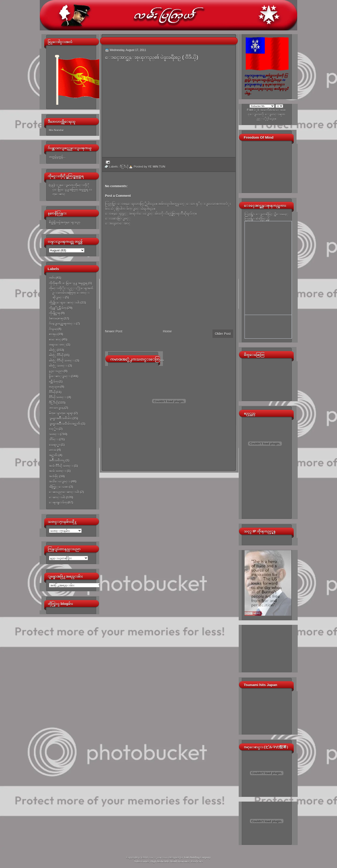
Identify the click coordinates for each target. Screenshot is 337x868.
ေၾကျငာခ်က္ (58, 502)
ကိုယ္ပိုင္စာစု (55, 313)
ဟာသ (53, 450)
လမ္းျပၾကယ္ (158, 857)
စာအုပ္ (53, 334)
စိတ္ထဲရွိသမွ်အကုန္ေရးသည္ (65, 222)
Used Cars (197, 861)
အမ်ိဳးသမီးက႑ (57, 460)
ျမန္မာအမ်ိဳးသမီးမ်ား (60, 418)
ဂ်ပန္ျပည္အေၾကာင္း (62, 324)
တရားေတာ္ (57, 345)
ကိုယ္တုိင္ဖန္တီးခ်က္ (58, 308)
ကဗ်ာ (52, 278)
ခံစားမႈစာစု (56, 318)
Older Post (223, 334)
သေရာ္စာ (55, 445)
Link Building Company (197, 857)
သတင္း (54, 434)
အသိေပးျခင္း (60, 481)
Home (167, 331)
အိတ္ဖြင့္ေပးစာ (59, 487)
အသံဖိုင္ (54, 476)
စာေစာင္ (55, 339)
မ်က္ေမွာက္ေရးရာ (61, 413)
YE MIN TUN (157, 167)
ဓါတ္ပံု (53, 350)
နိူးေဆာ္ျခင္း (60, 376)
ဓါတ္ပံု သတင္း (58, 366)
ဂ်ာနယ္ (53, 329)
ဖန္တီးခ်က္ (53, 382)
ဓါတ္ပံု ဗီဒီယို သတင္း (62, 360)
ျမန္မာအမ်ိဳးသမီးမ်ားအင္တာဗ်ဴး (65, 424)
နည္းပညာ (56, 371)
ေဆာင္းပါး (57, 497)
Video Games (142, 861)
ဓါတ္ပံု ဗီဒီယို (56, 355)
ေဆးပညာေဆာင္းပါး (64, 492)
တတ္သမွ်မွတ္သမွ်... (57, 157)
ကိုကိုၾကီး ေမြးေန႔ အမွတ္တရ (68, 283)
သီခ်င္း (54, 439)
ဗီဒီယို (52, 392)
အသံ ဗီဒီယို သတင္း (61, 466)
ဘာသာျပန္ (56, 408)
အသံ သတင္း (58, 471)
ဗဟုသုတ (54, 387)
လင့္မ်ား (53, 429)
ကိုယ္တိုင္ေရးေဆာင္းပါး (64, 302)
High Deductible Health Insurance (170, 861)
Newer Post (114, 331)
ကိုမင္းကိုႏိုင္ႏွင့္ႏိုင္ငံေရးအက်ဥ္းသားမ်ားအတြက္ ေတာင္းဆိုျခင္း (71, 293)
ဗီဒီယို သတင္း (58, 397)
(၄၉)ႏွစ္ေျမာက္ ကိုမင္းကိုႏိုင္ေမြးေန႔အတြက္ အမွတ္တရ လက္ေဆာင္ (70, 190)
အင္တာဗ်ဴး (53, 455)
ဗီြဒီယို (53, 403)
